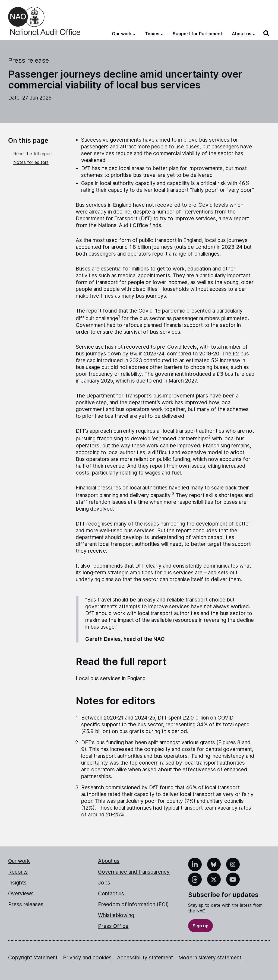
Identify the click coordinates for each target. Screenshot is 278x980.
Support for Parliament (198, 34)
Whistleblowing (116, 915)
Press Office (113, 926)
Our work (19, 861)
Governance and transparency (134, 872)
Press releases (26, 904)
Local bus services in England (111, 678)
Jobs (104, 883)
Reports (18, 872)
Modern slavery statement (210, 958)
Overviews (21, 894)
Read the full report (33, 154)
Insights (17, 883)
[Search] (267, 33)
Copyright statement (33, 958)
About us (109, 861)
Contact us (111, 894)
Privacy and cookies (87, 958)
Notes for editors (31, 162)
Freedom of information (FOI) (133, 904)
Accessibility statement (145, 958)
